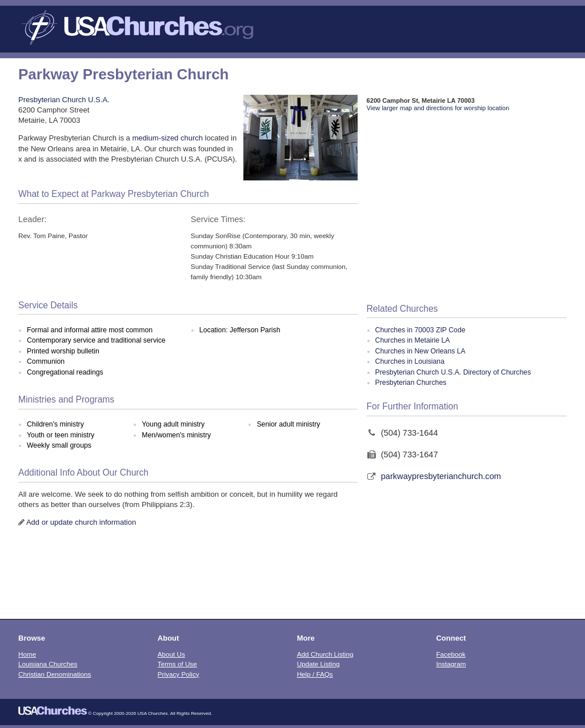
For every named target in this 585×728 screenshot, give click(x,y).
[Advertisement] (467, 208)
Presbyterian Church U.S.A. (64, 100)
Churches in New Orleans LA (420, 351)
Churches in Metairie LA (413, 340)
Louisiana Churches (48, 664)
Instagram (451, 664)
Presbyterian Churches (411, 383)
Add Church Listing (325, 654)
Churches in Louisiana (410, 361)
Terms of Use (177, 664)
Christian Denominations (55, 674)
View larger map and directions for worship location (438, 108)
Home (27, 654)
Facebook (450, 654)
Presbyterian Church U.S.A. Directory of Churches (453, 372)
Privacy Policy (179, 674)
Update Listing (318, 664)
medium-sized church (167, 138)
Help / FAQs (315, 674)
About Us (171, 654)
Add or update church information (81, 522)
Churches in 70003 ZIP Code (420, 330)
